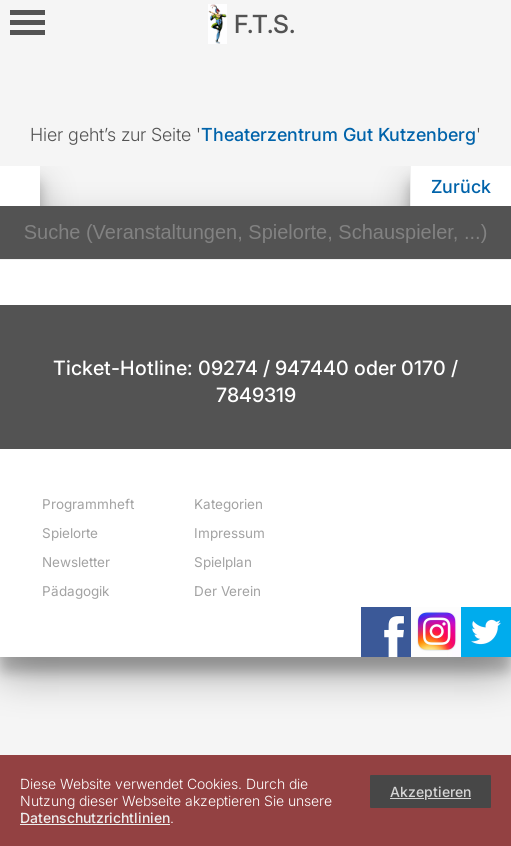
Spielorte (70, 533)
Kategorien (228, 504)
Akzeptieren (430, 791)
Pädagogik (75, 591)
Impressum (229, 533)
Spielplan (223, 562)
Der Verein (227, 591)
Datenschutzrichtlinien (95, 817)
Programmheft (88, 504)
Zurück (461, 186)
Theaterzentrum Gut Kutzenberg (338, 134)
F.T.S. (264, 24)
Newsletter (76, 562)
